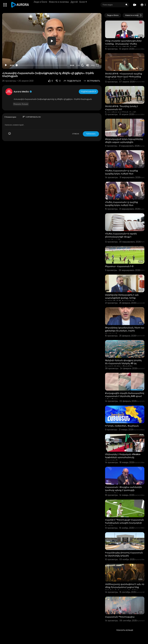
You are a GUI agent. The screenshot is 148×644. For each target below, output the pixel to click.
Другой (75, 2)
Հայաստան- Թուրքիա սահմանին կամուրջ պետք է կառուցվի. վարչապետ (123, 490)
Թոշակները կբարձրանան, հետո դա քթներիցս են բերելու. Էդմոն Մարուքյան (125, 331)
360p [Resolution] (93, 65)
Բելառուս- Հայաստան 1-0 (119, 266)
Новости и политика (59, 2)
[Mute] (88, 65)
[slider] (42, 65)
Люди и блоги (41, 2)
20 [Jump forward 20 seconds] (83, 65)
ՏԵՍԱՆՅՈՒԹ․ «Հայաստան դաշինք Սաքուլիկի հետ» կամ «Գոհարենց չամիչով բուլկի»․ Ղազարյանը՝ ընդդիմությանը (124, 78)
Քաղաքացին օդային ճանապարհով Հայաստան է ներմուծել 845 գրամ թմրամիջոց (125, 396)
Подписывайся (89, 92)
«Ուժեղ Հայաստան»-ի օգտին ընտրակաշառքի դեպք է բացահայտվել (121, 237)
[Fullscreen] (97, 65)
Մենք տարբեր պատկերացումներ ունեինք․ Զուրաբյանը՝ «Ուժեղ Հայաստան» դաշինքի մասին (123, 44)
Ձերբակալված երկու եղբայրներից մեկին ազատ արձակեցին (124, 141)
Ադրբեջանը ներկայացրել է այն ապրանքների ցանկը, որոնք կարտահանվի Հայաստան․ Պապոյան (122, 299)
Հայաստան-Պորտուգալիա (120, 617)
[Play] (6, 65)
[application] (52, 41)
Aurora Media (23, 92)
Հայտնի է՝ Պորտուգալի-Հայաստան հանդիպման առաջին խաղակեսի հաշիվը (124, 523)
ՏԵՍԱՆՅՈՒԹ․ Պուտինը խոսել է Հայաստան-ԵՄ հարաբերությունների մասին (121, 109)
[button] (143, 5)
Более (84, 2)
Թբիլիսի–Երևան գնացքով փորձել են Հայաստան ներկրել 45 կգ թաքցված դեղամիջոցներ (123, 363)
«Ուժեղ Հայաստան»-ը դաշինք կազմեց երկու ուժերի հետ (121, 172)
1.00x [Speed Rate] (78, 65)
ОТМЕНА (76, 134)
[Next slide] (141, 15)
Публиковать (91, 134)
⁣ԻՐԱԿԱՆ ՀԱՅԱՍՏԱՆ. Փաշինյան (122, 426)
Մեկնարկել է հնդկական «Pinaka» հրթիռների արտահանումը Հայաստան (123, 457)
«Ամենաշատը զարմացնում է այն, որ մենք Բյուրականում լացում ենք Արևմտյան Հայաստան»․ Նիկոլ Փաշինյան (125, 589)
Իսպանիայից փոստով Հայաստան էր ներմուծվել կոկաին (124, 554)
